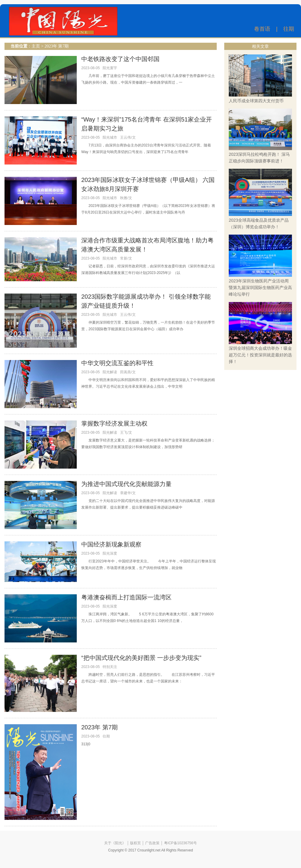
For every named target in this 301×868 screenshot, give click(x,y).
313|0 (86, 744)
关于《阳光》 (115, 843)
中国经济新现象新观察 (111, 544)
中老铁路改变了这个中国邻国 (120, 59)
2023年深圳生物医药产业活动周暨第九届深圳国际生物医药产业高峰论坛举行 (260, 288)
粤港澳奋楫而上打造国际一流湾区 (126, 597)
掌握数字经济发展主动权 (114, 423)
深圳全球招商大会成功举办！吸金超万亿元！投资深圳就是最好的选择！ (260, 355)
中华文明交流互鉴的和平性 (117, 363)
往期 (289, 29)
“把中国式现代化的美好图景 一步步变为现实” (141, 658)
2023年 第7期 (57, 46)
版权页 (135, 843)
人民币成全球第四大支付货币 (256, 101)
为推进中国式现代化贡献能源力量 (126, 484)
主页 (36, 46)
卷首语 (262, 29)
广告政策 (152, 843)
